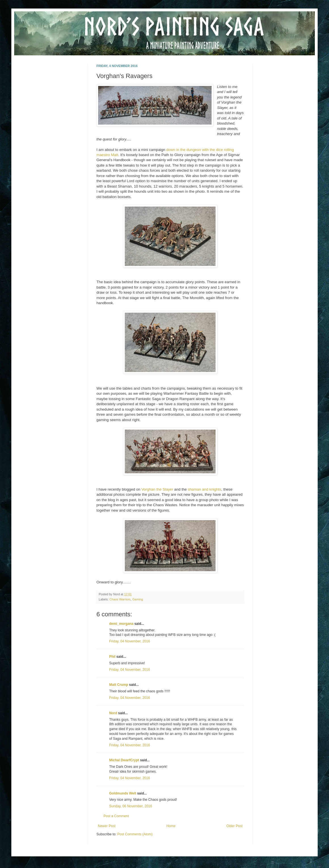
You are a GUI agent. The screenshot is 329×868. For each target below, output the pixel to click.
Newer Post (107, 826)
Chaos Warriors (120, 599)
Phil (112, 657)
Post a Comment (116, 816)
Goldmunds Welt (123, 793)
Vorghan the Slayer (157, 489)
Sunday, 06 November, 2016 (131, 806)
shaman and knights (204, 489)
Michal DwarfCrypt (124, 760)
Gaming (138, 599)
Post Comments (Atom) (135, 834)
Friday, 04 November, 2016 (130, 641)
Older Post (234, 826)
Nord (113, 713)
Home (171, 826)
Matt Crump (119, 685)
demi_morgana (121, 624)
